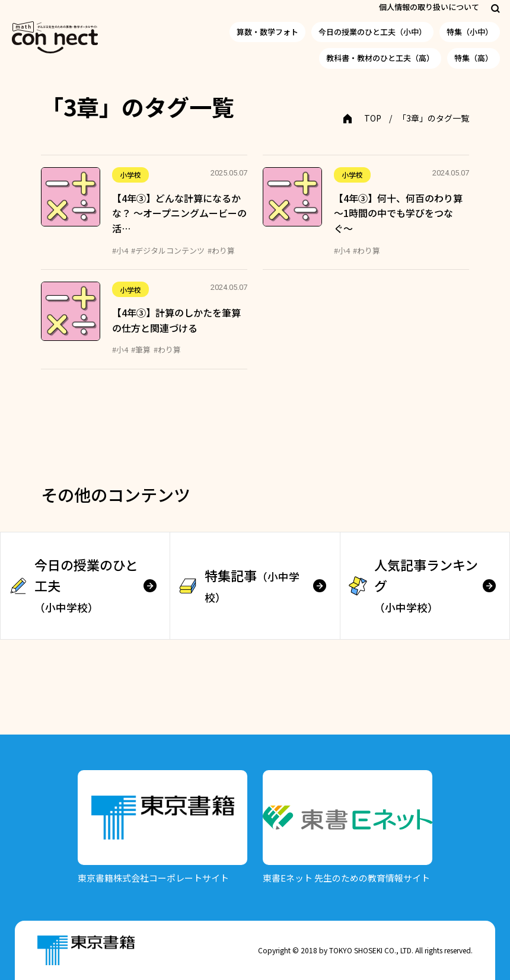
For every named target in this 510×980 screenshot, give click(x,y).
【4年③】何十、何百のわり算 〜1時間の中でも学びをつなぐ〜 (398, 213)
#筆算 (141, 349)
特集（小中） (470, 32)
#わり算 (221, 250)
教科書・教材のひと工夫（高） (380, 58)
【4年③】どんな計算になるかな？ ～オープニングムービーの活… (179, 213)
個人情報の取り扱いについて (429, 7)
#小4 (120, 250)
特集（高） (474, 58)
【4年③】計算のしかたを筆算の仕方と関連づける (176, 320)
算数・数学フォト (267, 32)
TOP (373, 118)
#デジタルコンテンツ (168, 250)
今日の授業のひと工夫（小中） (372, 32)
